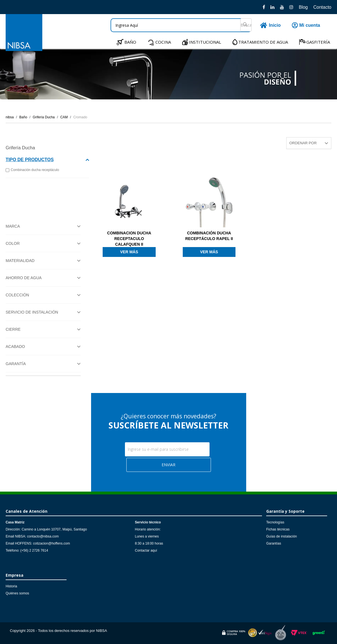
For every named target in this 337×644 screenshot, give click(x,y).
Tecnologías (275, 522)
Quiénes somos (17, 593)
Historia (11, 586)
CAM (64, 117)
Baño (23, 117)
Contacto (322, 7)
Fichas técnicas (278, 529)
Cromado (80, 117)
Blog (303, 7)
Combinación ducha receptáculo (32, 170)
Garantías (274, 543)
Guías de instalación (282, 536)
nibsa (10, 117)
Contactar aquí (146, 550)
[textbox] (181, 25)
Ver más (129, 252)
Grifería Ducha (44, 117)
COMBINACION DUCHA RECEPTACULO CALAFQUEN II (129, 239)
